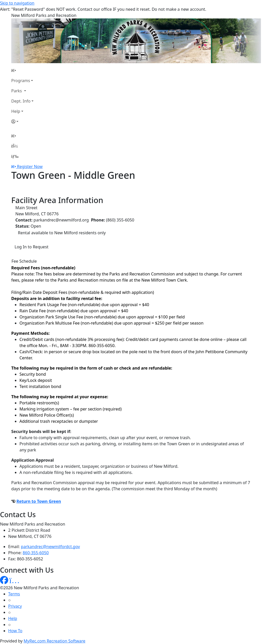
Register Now (30, 166)
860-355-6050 (36, 553)
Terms (14, 594)
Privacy (15, 606)
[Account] (22, 121)
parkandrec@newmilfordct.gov (51, 547)
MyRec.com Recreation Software (54, 641)
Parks (17, 91)
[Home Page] (22, 70)
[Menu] (15, 156)
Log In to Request (31, 247)
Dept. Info (21, 101)
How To (15, 631)
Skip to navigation (17, 3)
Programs (21, 81)
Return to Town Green (39, 501)
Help (16, 111)
